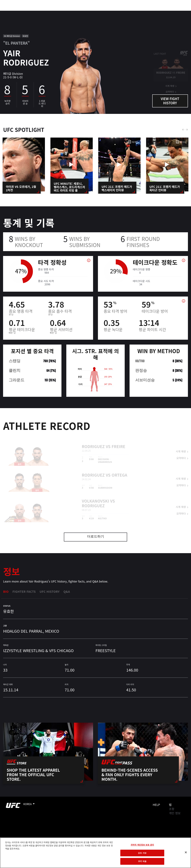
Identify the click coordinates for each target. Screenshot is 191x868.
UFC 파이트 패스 (153, 12)
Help (156, 805)
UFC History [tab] (50, 591)
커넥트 (134, 12)
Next (187, 130)
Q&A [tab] (67, 591)
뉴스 (48, 12)
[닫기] (186, 852)
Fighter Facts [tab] (24, 591)
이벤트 (9, 12)
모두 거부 (142, 853)
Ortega (119, 470)
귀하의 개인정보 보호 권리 (142, 845)
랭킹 (22, 12)
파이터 (36, 12)
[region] (95, 853)
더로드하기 (96, 537)
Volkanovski (95, 496)
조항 (172, 809)
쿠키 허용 (142, 861)
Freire (118, 442)
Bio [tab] (6, 591)
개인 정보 (175, 813)
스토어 (172, 12)
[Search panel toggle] (180, 12)
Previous (183, 130)
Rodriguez (93, 442)
